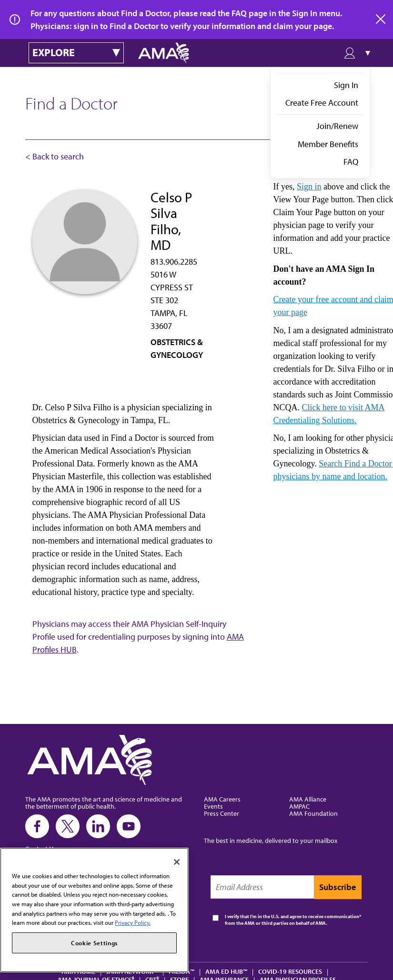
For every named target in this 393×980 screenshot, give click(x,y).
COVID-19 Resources (290, 971)
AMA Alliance (308, 799)
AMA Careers (222, 799)
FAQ (351, 162)
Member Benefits (328, 144)
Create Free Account (322, 103)
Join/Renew (337, 126)
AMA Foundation (313, 813)
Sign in (309, 187)
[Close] (177, 862)
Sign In (346, 85)
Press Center (222, 813)
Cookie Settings (94, 943)
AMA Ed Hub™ (226, 971)
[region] (94, 910)
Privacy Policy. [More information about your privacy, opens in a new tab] (133, 922)
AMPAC (299, 806)
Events (213, 806)
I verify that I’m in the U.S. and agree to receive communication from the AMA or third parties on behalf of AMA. (292, 920)
